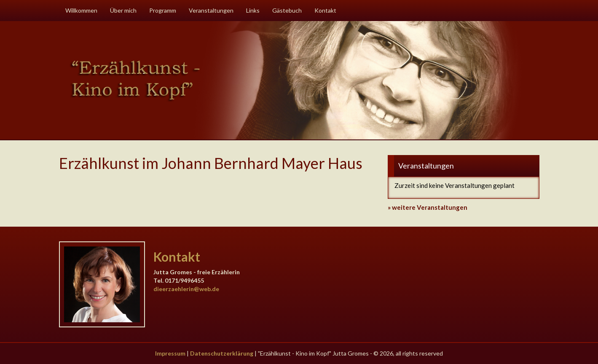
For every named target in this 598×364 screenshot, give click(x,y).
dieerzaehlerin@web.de (186, 289)
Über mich (123, 10)
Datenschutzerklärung (222, 353)
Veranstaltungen (211, 10)
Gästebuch (287, 10)
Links (253, 10)
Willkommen (81, 10)
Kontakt (325, 10)
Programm (163, 10)
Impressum (170, 353)
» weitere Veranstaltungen (428, 207)
